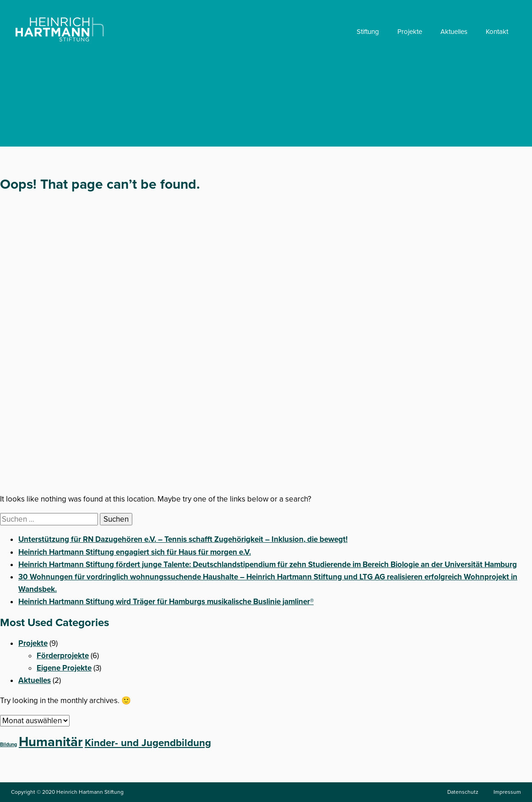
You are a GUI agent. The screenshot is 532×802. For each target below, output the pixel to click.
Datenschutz (463, 792)
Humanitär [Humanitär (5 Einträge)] (51, 742)
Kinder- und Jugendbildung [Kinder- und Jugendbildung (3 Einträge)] (148, 743)
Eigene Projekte (64, 668)
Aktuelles (454, 32)
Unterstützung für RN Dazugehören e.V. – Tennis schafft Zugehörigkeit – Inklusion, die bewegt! (183, 539)
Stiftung (368, 32)
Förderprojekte (63, 656)
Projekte (410, 32)
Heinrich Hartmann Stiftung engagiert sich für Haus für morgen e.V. (135, 552)
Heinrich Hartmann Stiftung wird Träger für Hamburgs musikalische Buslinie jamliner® (166, 602)
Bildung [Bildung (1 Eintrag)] (8, 745)
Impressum (507, 792)
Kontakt (497, 32)
